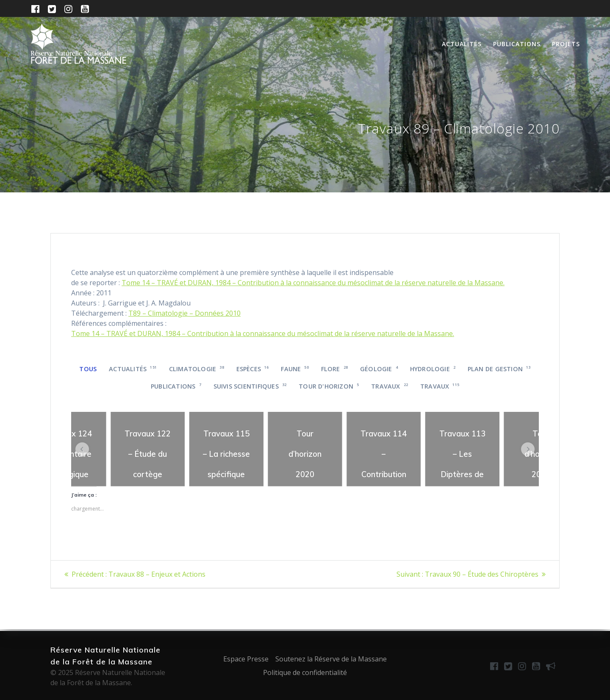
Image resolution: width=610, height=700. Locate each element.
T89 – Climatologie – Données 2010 (184, 313)
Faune (295, 369)
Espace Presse (246, 659)
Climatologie (197, 369)
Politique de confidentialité (305, 672)
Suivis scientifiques (250, 386)
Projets (566, 44)
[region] (148, 449)
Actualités (462, 44)
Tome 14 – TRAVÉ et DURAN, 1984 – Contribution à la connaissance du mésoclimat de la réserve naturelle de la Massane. (313, 283)
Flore (335, 369)
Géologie (379, 369)
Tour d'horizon (329, 386)
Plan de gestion (499, 369)
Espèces (253, 369)
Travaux (390, 386)
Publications (517, 44)
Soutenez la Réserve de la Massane (331, 659)
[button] (82, 449)
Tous (88, 369)
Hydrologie (433, 369)
